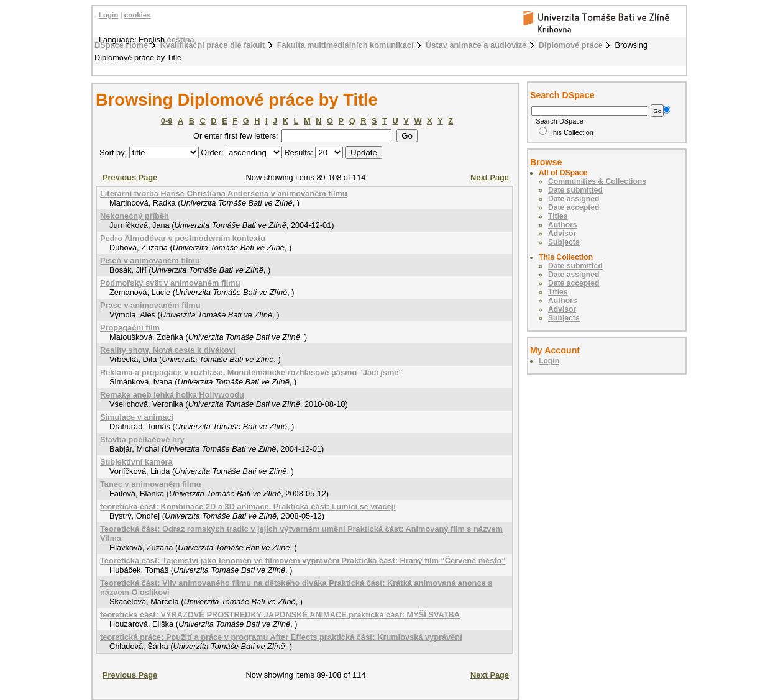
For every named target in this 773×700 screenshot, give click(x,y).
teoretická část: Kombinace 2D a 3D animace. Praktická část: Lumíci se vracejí (248, 507)
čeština (181, 39)
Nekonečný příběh (135, 216)
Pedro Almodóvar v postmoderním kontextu (183, 238)
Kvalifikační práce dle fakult (213, 45)
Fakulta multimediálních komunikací (345, 45)
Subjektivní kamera (136, 462)
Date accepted (574, 207)
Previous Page (130, 177)
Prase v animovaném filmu (150, 305)
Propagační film (130, 328)
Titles (558, 216)
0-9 (167, 121)
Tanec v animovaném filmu (151, 484)
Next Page (490, 177)
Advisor (562, 234)
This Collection (566, 132)
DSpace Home (121, 45)
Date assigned (574, 199)
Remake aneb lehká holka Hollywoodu (172, 395)
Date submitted (575, 190)
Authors (563, 225)
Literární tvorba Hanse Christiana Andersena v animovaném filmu (224, 193)
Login (108, 15)
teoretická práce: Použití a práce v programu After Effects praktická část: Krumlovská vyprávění (281, 637)
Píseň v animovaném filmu (150, 261)
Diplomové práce (571, 45)
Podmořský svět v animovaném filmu (170, 283)
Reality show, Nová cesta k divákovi (168, 350)
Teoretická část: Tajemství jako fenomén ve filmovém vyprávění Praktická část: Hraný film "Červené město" (303, 561)
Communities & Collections (597, 181)
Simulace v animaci (137, 417)
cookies (138, 15)
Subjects (564, 242)
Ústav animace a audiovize (476, 45)
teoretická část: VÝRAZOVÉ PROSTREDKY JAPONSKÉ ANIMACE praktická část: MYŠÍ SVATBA (280, 615)
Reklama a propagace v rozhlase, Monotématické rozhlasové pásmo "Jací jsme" (251, 372)
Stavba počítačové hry (142, 439)
